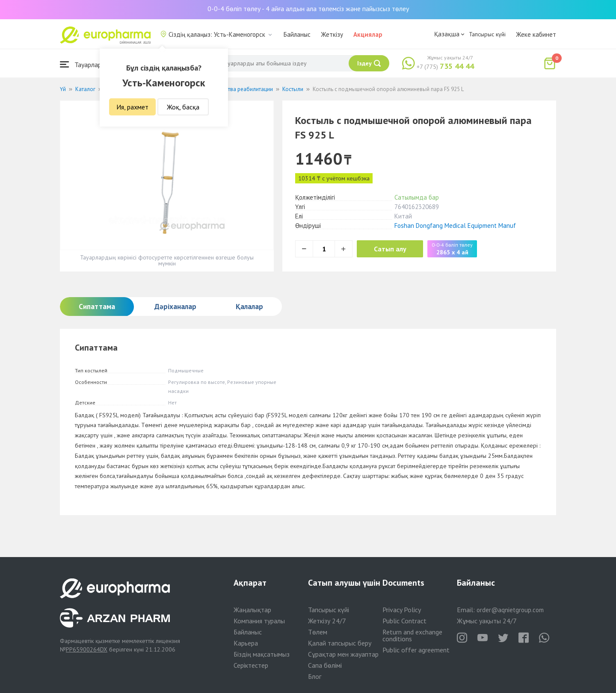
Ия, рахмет (132, 107)
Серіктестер (251, 665)
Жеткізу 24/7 (327, 621)
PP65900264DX (87, 649)
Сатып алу (390, 249)
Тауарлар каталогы (95, 64)
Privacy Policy (402, 610)
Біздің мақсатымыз (262, 654)
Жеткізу (332, 34)
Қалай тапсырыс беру (340, 643)
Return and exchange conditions (412, 635)
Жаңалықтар (252, 610)
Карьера (246, 643)
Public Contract (404, 621)
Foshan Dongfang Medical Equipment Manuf (455, 226)
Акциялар (368, 34)
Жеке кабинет (536, 34)
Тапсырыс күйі (487, 34)
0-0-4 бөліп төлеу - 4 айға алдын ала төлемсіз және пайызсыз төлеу (308, 9)
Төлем (318, 632)
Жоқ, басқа (183, 107)
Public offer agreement (416, 650)
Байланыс (297, 34)
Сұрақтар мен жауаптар (343, 654)
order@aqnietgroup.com (510, 610)
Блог (315, 676)
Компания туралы (259, 621)
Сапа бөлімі (325, 665)
